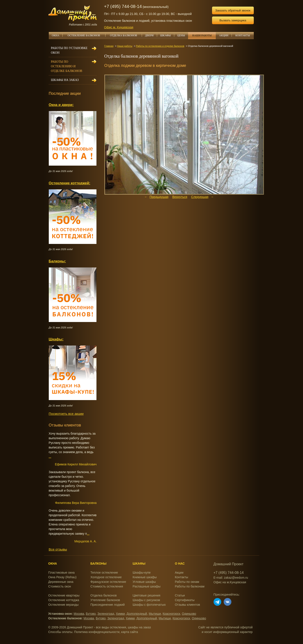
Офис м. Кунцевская (119, 27)
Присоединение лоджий (108, 605)
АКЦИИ (225, 35)
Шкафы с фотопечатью (149, 605)
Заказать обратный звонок (233, 10)
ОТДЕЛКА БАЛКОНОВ (126, 35)
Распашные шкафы (147, 586)
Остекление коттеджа (64, 600)
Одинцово (189, 614)
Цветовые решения (147, 595)
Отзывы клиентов (187, 605)
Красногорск (171, 614)
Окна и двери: (61, 105)
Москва (79, 614)
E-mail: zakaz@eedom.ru (231, 578)
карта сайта (130, 632)
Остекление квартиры (64, 595)
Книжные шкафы (145, 577)
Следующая (200, 197)
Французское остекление (108, 582)
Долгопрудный (137, 614)
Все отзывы (58, 549)
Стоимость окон (60, 586)
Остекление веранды (64, 605)
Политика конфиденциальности (97, 632)
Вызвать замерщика (233, 20)
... (50, 457)
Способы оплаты (60, 632)
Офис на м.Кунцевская (230, 582)
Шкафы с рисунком (146, 600)
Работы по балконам (190, 586)
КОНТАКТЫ (243, 35)
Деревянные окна (61, 582)
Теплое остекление (104, 573)
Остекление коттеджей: (70, 183)
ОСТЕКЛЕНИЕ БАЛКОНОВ (86, 35)
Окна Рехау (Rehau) (63, 577)
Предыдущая (159, 197)
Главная (109, 46)
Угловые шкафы (144, 582)
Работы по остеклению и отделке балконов (160, 46)
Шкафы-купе (142, 573)
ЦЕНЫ (183, 35)
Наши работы (125, 46)
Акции (179, 573)
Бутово (91, 614)
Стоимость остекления (107, 586)
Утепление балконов (105, 600)
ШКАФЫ (167, 35)
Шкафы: (56, 339)
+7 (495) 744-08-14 (123, 6)
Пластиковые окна (62, 573)
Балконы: (57, 261)
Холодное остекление (106, 577)
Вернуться (180, 197)
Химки (120, 614)
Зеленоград (106, 614)
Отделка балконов (104, 595)
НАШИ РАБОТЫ (202, 35)
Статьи (180, 595)
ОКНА (57, 35)
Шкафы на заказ (65, 80)
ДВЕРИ (151, 35)
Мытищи (155, 614)
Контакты (181, 577)
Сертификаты (185, 600)
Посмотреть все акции (66, 414)
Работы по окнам (187, 582)
